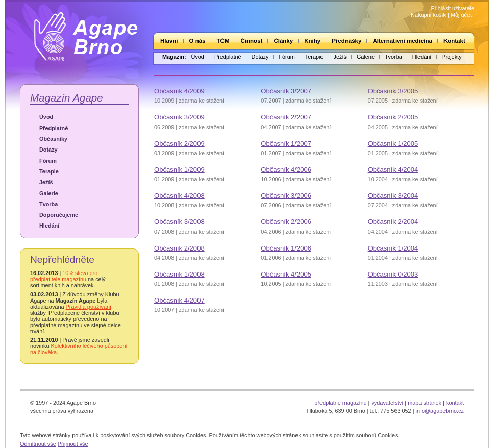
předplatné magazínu (340, 403)
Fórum (287, 57)
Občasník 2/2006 (286, 222)
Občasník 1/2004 (393, 248)
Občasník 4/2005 (286, 274)
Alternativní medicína (402, 41)
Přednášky (347, 41)
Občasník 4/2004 (393, 170)
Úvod (198, 57)
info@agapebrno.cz (440, 411)
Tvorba (393, 57)
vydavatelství (387, 403)
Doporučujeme (59, 215)
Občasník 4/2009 (179, 91)
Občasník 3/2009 (179, 117)
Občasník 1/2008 (179, 274)
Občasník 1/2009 (179, 170)
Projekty (451, 57)
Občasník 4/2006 (286, 170)
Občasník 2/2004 (393, 222)
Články (283, 41)
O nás (197, 41)
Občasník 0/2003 (393, 274)
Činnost (252, 41)
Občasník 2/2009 (179, 144)
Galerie (366, 57)
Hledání (422, 57)
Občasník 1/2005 (393, 144)
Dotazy (260, 57)
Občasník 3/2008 (179, 222)
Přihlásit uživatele (452, 8)
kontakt (455, 403)
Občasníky (53, 139)
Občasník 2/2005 (393, 117)
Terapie (314, 57)
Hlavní (169, 41)
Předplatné (228, 57)
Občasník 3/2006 (286, 196)
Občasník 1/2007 (286, 144)
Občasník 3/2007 (286, 91)
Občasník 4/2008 (179, 196)
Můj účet (461, 15)
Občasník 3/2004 (393, 196)
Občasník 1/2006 (286, 248)
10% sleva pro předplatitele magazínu (64, 276)
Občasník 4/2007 (179, 300)
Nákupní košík (428, 15)
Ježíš (340, 57)
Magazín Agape (67, 98)
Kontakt (454, 41)
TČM (223, 41)
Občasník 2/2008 (179, 248)
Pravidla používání (89, 307)
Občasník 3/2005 (393, 91)
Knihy (312, 41)
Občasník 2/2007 (286, 117)
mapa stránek (425, 403)
